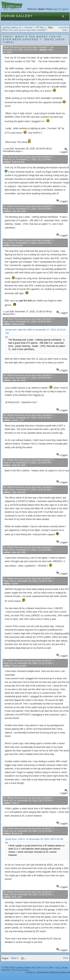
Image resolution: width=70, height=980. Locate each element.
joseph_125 (18, 420)
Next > (15, 958)
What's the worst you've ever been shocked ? (25, 30)
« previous (63, 27)
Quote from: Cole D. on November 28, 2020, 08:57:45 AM (34, 839)
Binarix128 (17, 246)
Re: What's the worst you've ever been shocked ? (28, 157)
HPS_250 (17, 897)
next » (65, 30)
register (65, 9)
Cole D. (16, 803)
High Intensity (19, 492)
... (25, 958)
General (28, 27)
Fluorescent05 (19, 666)
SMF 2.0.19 (42, 968)
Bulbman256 (18, 162)
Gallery (24, 16)
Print (66, 958)
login (56, 9)
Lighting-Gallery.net (12, 27)
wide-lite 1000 (19, 211)
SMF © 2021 (55, 968)
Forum (8, 16)
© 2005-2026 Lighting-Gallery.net (18, 968)
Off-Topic (40, 27)
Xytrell (15, 584)
